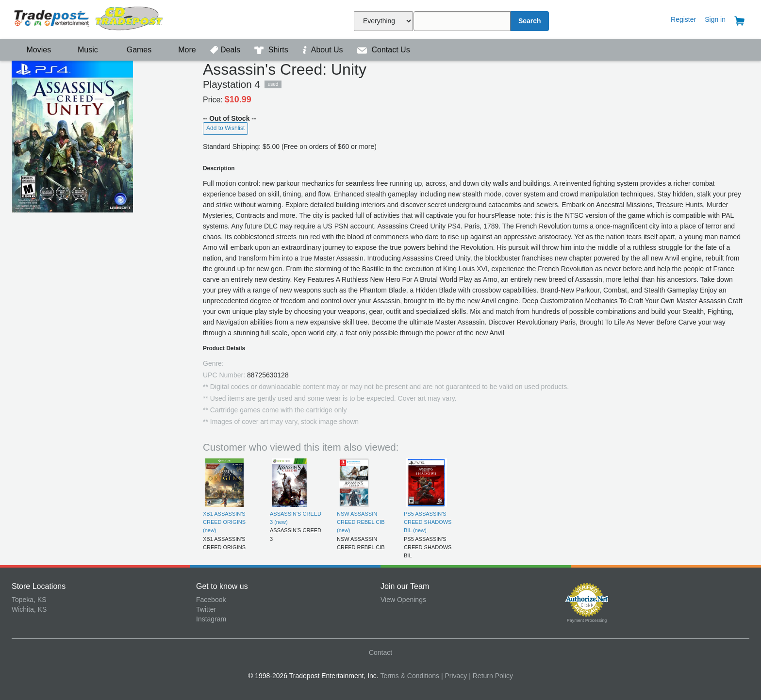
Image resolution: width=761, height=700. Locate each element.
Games (133, 50)
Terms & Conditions (410, 676)
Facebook (211, 600)
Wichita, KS (29, 609)
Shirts (272, 50)
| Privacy (454, 676)
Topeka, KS (29, 600)
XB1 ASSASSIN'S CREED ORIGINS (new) (224, 522)
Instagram (211, 619)
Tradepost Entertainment (104, 18)
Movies (33, 50)
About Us (324, 50)
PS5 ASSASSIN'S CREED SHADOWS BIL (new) (428, 522)
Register (683, 19)
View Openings (403, 600)
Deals (226, 50)
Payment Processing (587, 620)
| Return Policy (491, 676)
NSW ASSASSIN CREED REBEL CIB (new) (361, 522)
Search (530, 21)
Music (83, 50)
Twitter (206, 609)
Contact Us (384, 50)
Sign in (715, 19)
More (182, 50)
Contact (380, 652)
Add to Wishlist (225, 128)
